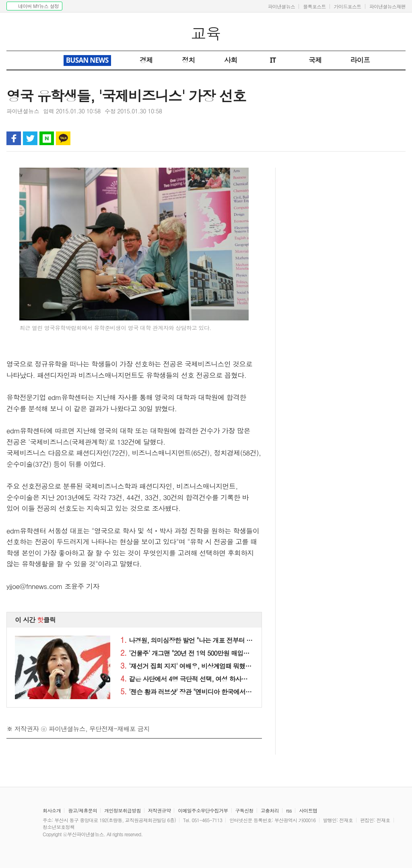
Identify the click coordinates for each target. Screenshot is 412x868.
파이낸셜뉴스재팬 (387, 6)
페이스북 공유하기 (14, 138)
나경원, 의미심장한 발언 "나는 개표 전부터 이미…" (194, 640)
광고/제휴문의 (82, 810)
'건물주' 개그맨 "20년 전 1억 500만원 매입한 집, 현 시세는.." (207, 653)
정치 (188, 60)
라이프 (360, 60)
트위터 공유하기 (30, 138)
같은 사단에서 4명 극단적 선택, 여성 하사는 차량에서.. (199, 679)
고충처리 (270, 810)
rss (289, 810)
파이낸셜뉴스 (281, 6)
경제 (146, 60)
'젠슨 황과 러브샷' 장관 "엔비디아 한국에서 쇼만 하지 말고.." (207, 692)
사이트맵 (308, 810)
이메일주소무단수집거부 (203, 810)
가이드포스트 (348, 6)
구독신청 (244, 810)
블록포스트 (314, 6)
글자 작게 (382, 138)
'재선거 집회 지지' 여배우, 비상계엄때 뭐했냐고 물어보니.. (204, 666)
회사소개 (52, 810)
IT (273, 60)
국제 (315, 60)
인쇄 (365, 138)
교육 (206, 33)
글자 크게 (398, 138)
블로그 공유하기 (47, 138)
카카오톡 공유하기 (63, 138)
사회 (231, 60)
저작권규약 (160, 810)
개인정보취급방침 (122, 810)
